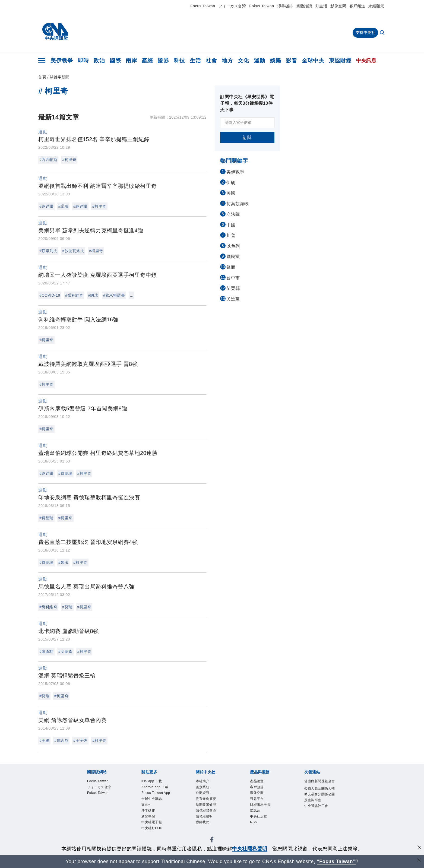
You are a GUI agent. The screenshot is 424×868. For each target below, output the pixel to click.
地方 (227, 61)
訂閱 (247, 137)
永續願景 (376, 6)
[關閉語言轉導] (419, 861)
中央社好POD (152, 828)
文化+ (146, 804)
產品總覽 (257, 781)
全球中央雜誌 (152, 799)
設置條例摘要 (206, 799)
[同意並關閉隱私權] (419, 848)
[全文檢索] (383, 33)
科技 (179, 61)
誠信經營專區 (206, 810)
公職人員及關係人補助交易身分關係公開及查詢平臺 (320, 794)
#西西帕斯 (48, 160)
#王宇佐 (80, 740)
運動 (259, 61)
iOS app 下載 (152, 781)
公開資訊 (202, 793)
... (132, 295)
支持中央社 (366, 33)
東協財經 (340, 61)
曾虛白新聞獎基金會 (320, 781)
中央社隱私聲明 (250, 849)
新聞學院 (148, 816)
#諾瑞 (63, 206)
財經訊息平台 (260, 804)
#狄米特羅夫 (114, 295)
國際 (115, 61)
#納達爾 (46, 206)
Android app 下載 (155, 787)
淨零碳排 (285, 6)
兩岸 (131, 61)
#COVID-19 (50, 295)
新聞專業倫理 (206, 804)
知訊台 (255, 810)
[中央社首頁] (55, 32)
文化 (243, 61)
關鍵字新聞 (60, 77)
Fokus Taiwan (262, 6)
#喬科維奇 (74, 295)
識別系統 (202, 787)
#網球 (93, 295)
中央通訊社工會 (316, 806)
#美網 (44, 740)
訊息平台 (257, 799)
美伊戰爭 (62, 61)
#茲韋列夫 (48, 251)
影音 (291, 61)
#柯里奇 (69, 160)
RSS (254, 822)
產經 (147, 61)
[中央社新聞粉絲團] (212, 840)
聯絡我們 (202, 822)
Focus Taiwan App (156, 793)
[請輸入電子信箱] (247, 123)
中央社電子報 (152, 822)
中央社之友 (259, 816)
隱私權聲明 (204, 816)
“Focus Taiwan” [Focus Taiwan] (336, 861)
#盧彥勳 (46, 651)
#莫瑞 (67, 607)
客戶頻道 (357, 6)
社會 (211, 61)
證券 (163, 61)
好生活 (321, 6)
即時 (83, 61)
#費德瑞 (65, 473)
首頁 (42, 77)
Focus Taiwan (203, 6)
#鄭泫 (63, 562)
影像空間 (338, 6)
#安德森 (65, 651)
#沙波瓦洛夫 (73, 251)
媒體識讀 (304, 6)
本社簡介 (202, 781)
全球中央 (313, 61)
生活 (195, 61)
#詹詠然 (61, 740)
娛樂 (275, 61)
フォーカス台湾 (232, 6)
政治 (99, 61)
